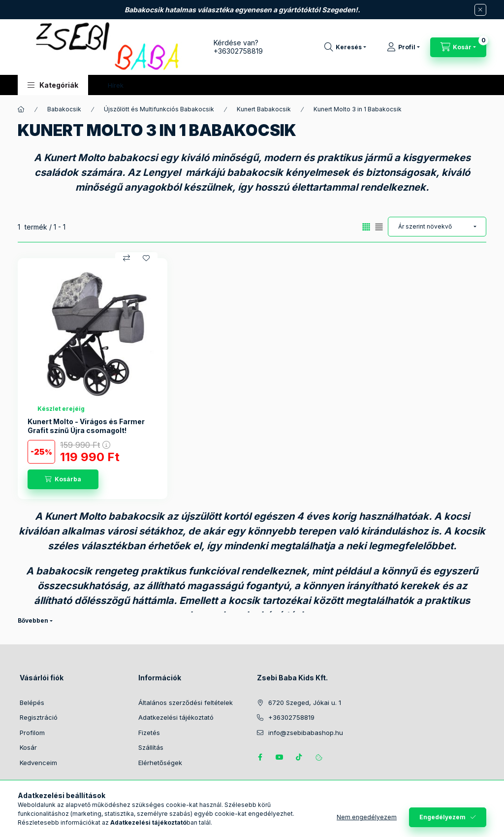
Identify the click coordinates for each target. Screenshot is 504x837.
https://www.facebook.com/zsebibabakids (260, 757)
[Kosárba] (63, 479)
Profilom (32, 733)
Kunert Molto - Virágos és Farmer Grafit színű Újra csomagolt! (86, 426)
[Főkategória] (21, 109)
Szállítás (151, 747)
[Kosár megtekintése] (458, 47)
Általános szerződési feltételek (186, 703)
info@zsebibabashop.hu (306, 733)
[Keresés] (345, 47)
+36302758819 (238, 51)
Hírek (116, 85)
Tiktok (299, 757)
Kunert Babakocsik (264, 109)
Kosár (28, 747)
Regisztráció (39, 717)
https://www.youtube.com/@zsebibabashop (280, 757)
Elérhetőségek (160, 763)
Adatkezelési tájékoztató (176, 717)
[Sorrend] (437, 227)
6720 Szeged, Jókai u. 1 (305, 703)
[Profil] (403, 47)
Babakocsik (64, 109)
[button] (53, 85)
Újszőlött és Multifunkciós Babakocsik (159, 109)
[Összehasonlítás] (126, 258)
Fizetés (149, 733)
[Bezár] (480, 10)
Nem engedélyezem (367, 817)
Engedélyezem (442, 817)
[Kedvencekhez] (146, 258)
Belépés (32, 703)
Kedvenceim (38, 763)
